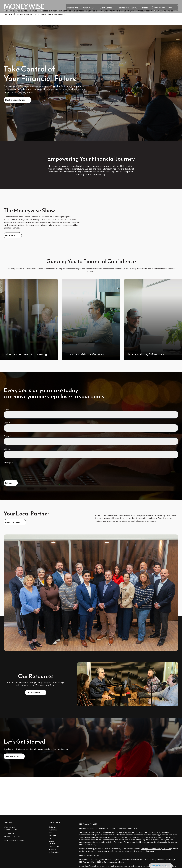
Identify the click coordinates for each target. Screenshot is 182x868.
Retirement (53, 827)
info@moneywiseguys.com (14, 840)
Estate (51, 833)
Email (6, 423)
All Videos (52, 849)
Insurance (52, 835)
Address (7, 449)
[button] (72, 5)
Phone (6, 436)
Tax (50, 838)
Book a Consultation (15, 100)
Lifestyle (52, 844)
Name (6, 410)
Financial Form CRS (90, 824)
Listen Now (10, 235)
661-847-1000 (14, 827)
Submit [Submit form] (8, 483)
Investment (53, 830)
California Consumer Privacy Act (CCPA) (156, 849)
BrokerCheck (132, 828)
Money (51, 841)
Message (8, 462)
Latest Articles (54, 847)
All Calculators (54, 852)
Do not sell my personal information (140, 851)
